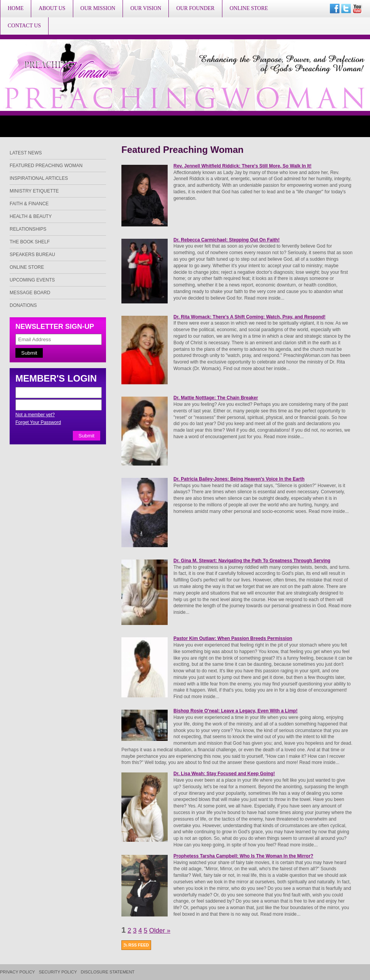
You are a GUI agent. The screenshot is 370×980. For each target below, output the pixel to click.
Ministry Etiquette (34, 191)
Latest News (26, 153)
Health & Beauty (31, 216)
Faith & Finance (29, 204)
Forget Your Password (38, 422)
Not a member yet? (35, 415)
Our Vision (146, 8)
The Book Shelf (30, 242)
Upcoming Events (32, 280)
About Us (52, 8)
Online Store (249, 8)
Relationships (28, 229)
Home (16, 8)
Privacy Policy (18, 972)
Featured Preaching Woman (46, 166)
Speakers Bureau (32, 255)
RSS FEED (136, 945)
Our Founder (195, 8)
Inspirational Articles (39, 178)
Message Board (30, 293)
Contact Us (24, 26)
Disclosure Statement (108, 972)
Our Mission (98, 8)
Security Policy (58, 972)
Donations (23, 305)
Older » (160, 931)
